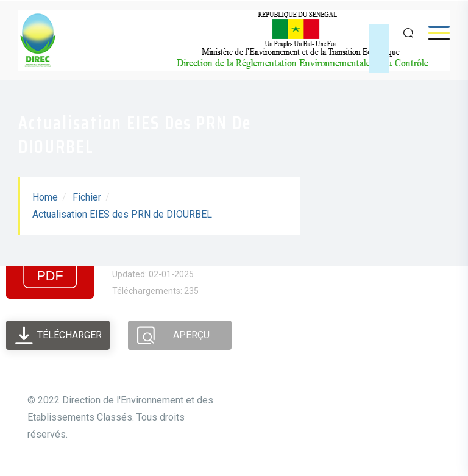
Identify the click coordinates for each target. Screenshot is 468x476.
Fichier (87, 197)
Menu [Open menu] (433, 33)
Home (45, 197)
